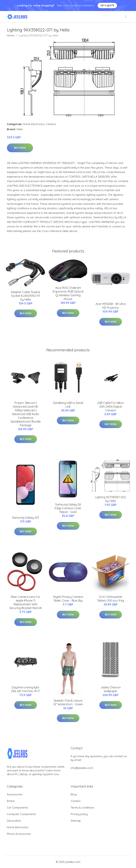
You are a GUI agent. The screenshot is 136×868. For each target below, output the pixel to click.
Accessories (15, 794)
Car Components (17, 808)
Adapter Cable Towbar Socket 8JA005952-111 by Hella (26, 296)
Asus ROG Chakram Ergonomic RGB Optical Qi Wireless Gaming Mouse (68, 293)
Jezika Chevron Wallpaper (110, 689)
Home (11, 35)
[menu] (126, 17)
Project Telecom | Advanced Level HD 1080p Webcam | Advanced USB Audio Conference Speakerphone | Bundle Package (26, 414)
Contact (76, 801)
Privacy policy (79, 814)
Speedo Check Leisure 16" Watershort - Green (68, 702)
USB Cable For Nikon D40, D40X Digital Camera (110, 407)
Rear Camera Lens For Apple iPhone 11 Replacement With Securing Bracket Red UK (26, 602)
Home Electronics (34, 124)
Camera (51, 124)
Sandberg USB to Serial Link (68, 405)
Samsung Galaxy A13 (25, 518)
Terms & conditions (82, 808)
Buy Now (20, 148)
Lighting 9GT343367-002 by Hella (110, 499)
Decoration (14, 821)
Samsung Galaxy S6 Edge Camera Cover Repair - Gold (68, 508)
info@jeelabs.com (82, 768)
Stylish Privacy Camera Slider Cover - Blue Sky (68, 599)
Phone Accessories (19, 834)
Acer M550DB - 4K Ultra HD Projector (110, 306)
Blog (74, 794)
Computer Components (21, 814)
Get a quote (107, 5)
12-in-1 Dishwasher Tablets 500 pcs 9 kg (110, 599)
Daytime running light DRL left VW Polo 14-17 (25, 689)
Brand (11, 801)
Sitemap (76, 821)
